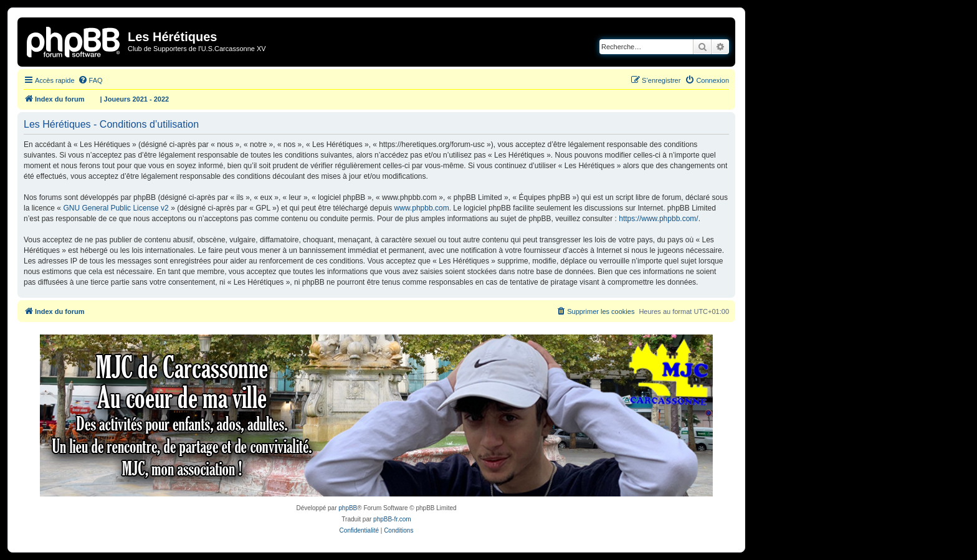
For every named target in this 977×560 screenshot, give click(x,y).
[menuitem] (90, 80)
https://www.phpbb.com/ (658, 219)
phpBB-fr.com (392, 519)
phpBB (348, 508)
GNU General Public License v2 (116, 208)
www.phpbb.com (422, 208)
